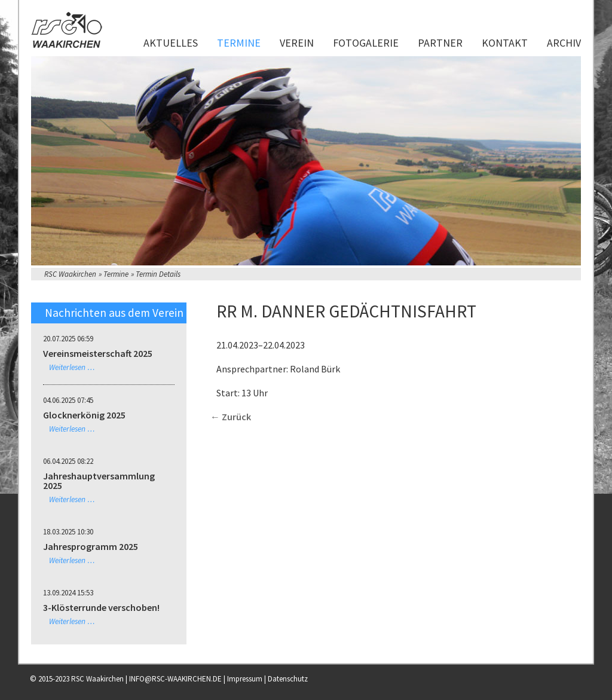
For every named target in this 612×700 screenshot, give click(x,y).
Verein (297, 43)
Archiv (564, 43)
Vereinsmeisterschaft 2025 (98, 353)
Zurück (236, 417)
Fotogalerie (366, 43)
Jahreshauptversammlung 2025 (99, 481)
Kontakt (505, 43)
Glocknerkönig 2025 (84, 415)
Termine (239, 43)
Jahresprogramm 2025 (91, 546)
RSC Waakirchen (70, 274)
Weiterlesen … (72, 367)
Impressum (245, 679)
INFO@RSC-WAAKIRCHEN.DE (175, 679)
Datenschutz (288, 679)
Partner (440, 43)
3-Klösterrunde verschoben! (101, 607)
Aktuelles (171, 43)
